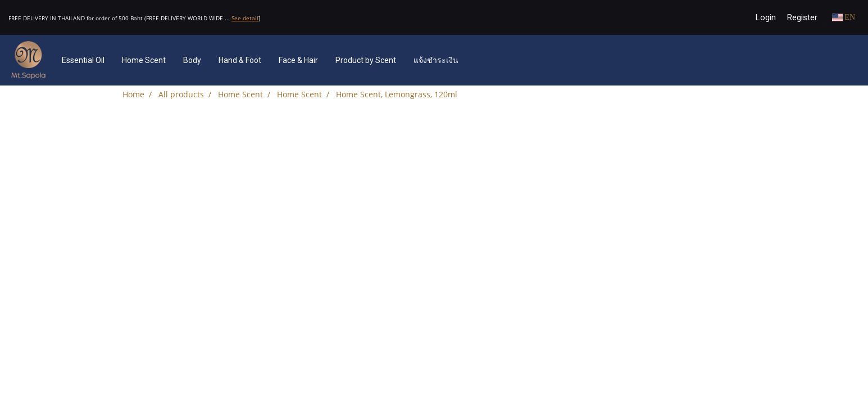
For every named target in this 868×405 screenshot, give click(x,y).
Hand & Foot (240, 60)
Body (192, 60)
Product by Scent (366, 60)
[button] (484, 60)
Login (766, 17)
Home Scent (144, 60)
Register (802, 17)
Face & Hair (298, 60)
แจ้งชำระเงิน (436, 60)
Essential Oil (83, 60)
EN (844, 17)
